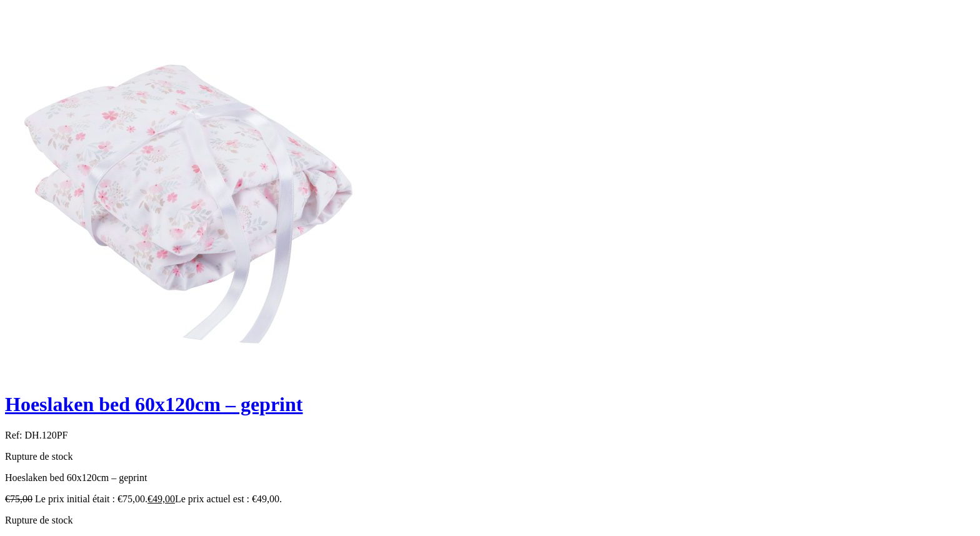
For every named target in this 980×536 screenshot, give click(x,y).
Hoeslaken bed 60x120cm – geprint (154, 404)
